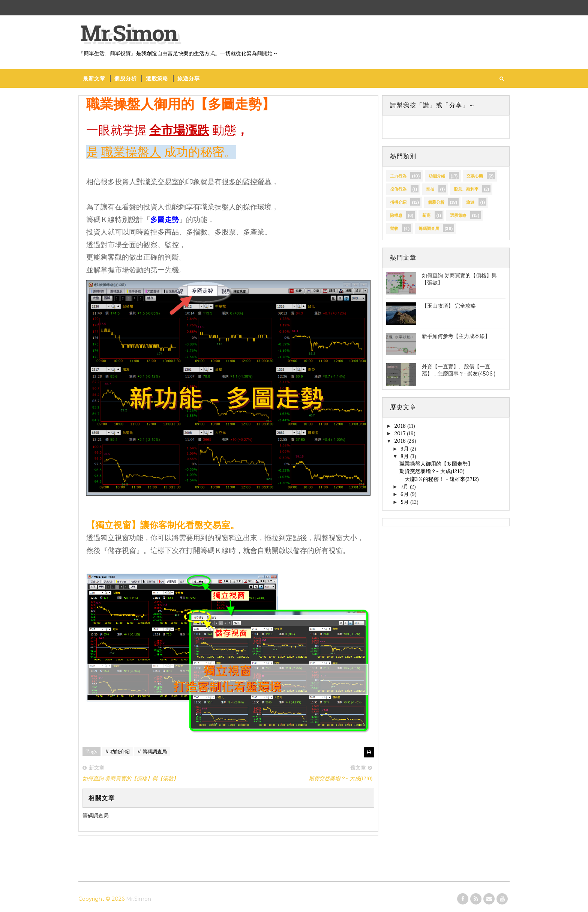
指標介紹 (398, 202)
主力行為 (398, 176)
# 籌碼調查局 (152, 752)
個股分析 (126, 78)
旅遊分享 (189, 78)
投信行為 (398, 189)
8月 (405, 456)
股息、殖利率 (466, 189)
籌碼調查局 (429, 228)
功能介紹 (437, 176)
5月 (405, 502)
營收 (394, 228)
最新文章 (94, 78)
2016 (401, 441)
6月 (405, 494)
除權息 (396, 215)
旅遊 (470, 202)
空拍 (430, 189)
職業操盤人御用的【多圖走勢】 (436, 464)
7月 (405, 487)
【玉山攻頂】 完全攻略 (449, 306)
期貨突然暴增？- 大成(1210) (432, 471)
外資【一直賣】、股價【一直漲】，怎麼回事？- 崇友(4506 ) (459, 370)
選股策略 (157, 78)
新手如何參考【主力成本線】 (456, 336)
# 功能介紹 (117, 752)
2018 (401, 426)
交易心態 (475, 176)
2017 (401, 433)
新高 (426, 215)
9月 (405, 449)
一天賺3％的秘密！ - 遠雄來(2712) (439, 479)
